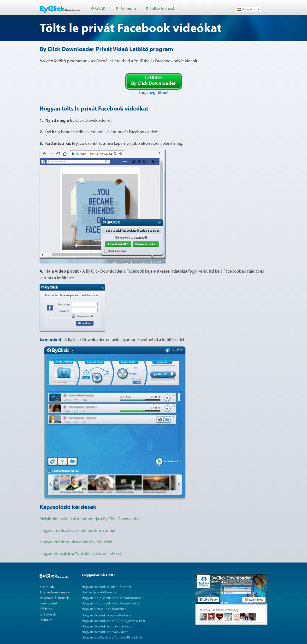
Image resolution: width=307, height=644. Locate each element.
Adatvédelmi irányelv (55, 593)
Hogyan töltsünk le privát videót (105, 632)
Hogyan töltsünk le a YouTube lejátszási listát (114, 621)
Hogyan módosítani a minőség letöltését (76, 542)
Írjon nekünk (49, 604)
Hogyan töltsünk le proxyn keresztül (108, 627)
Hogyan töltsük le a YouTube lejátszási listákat (80, 554)
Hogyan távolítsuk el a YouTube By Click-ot (112, 638)
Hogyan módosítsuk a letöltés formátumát (78, 531)
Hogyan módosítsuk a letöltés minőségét (111, 604)
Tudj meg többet (154, 93)
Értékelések (48, 615)
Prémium (128, 9)
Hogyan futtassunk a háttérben (104, 609)
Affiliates (46, 609)
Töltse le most (162, 9)
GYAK (100, 9)
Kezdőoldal (47, 587)
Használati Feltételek (54, 598)
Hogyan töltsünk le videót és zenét (106, 587)
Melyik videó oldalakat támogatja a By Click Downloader (90, 519)
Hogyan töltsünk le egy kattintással (107, 616)
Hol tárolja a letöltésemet (100, 593)
